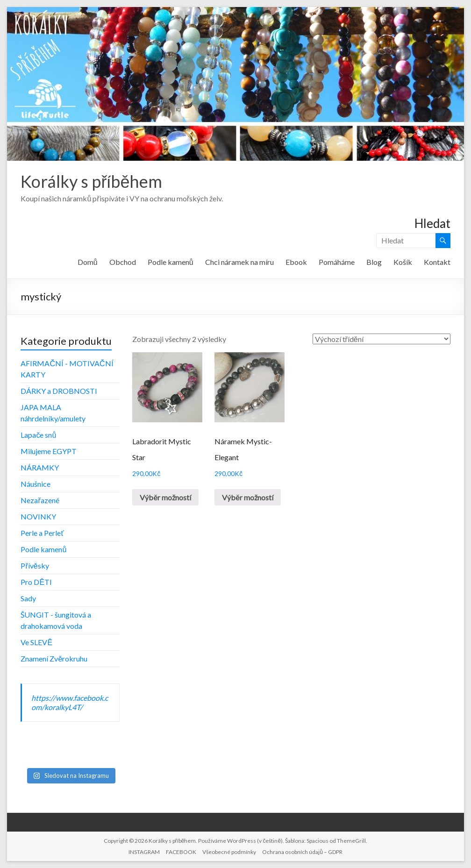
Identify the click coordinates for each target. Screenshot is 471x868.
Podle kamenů (171, 262)
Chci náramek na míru (239, 262)
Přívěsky (35, 566)
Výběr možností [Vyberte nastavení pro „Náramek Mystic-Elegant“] (248, 497)
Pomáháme (337, 262)
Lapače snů (38, 435)
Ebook (296, 262)
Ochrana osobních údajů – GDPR (302, 852)
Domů (88, 262)
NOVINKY (38, 516)
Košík (403, 262)
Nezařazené (40, 500)
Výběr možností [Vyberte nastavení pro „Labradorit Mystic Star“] (165, 497)
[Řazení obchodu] (382, 339)
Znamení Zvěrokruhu (54, 658)
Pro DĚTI (36, 582)
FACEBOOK (181, 852)
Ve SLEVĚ (36, 642)
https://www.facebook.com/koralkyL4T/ (70, 702)
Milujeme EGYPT (49, 451)
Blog (374, 262)
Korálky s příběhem (91, 181)
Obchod (123, 262)
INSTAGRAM (144, 852)
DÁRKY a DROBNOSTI (59, 391)
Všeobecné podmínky (229, 852)
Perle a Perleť (42, 533)
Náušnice (36, 484)
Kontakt (437, 262)
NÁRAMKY (40, 467)
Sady (28, 598)
